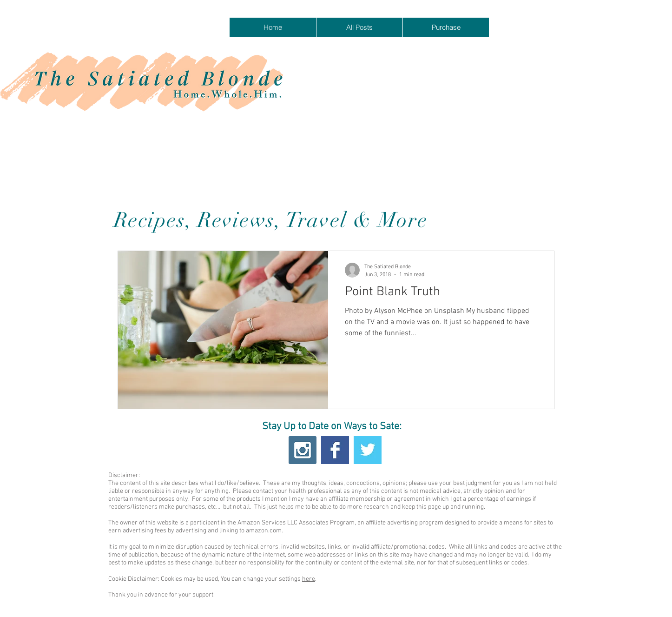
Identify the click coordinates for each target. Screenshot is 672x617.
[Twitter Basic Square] (368, 450)
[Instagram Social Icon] (303, 450)
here (309, 579)
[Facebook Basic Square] (335, 450)
